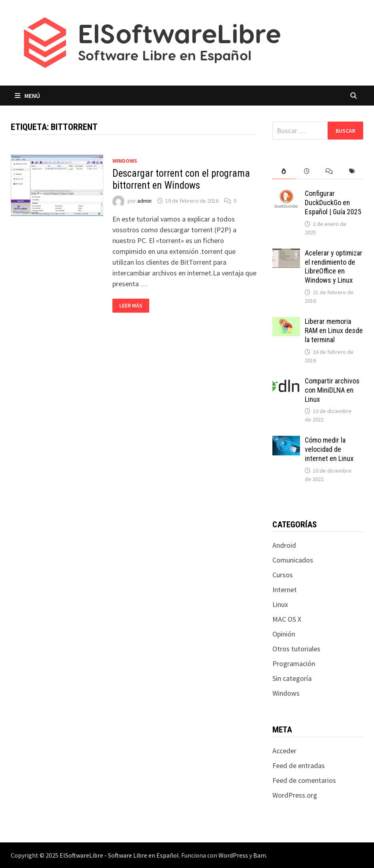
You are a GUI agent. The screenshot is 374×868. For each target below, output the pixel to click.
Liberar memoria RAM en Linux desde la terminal (334, 330)
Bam (260, 855)
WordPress (233, 855)
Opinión (284, 634)
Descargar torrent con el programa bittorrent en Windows (181, 179)
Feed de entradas (299, 765)
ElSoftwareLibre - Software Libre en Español (119, 855)
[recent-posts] (307, 171)
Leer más (134, 306)
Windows (125, 161)
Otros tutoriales (296, 649)
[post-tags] (352, 171)
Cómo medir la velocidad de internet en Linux (329, 449)
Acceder (284, 751)
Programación (294, 663)
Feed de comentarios (304, 780)
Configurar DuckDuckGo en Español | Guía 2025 (333, 203)
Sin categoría (292, 678)
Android (284, 545)
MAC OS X (287, 619)
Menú (27, 96)
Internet (285, 590)
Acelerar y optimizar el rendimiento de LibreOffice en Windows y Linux (334, 267)
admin (144, 201)
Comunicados (293, 560)
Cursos (283, 575)
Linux (280, 604)
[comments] (329, 171)
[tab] (284, 171)
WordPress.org (295, 795)
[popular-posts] (284, 171)
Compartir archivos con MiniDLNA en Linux (332, 390)
